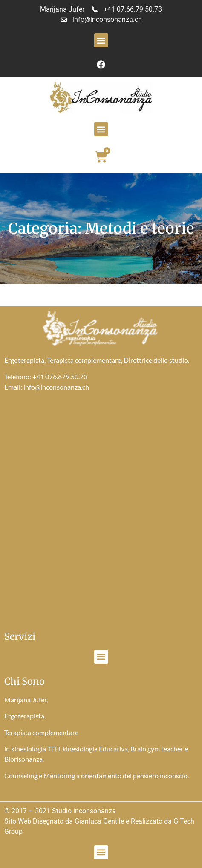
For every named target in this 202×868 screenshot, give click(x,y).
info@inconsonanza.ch (56, 387)
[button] (101, 40)
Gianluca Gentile (99, 821)
